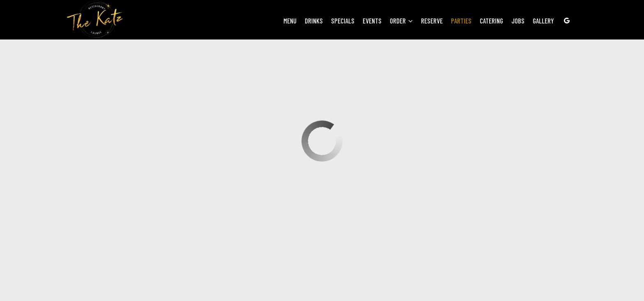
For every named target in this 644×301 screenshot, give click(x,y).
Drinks (314, 21)
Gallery (543, 21)
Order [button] (401, 21)
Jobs (518, 21)
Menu (290, 21)
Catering (491, 21)
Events (372, 21)
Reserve (432, 21)
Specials (343, 21)
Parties (461, 21)
